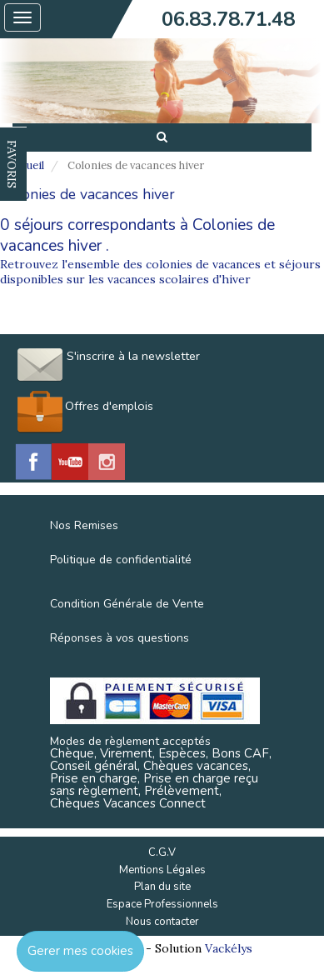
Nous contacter (162, 922)
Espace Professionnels (162, 904)
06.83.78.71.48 (228, 19)
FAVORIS (12, 164)
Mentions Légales (162, 870)
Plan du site (162, 887)
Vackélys (229, 948)
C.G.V (162, 852)
